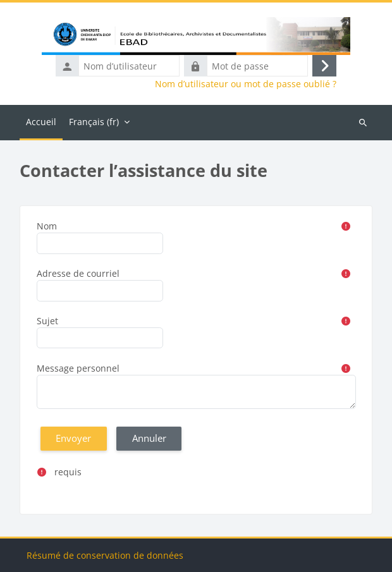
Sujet (47, 321)
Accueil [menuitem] (41, 122)
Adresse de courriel (78, 273)
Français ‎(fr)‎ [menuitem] (94, 122)
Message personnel (78, 368)
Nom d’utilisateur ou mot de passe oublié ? (246, 84)
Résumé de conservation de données (105, 555)
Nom (47, 226)
